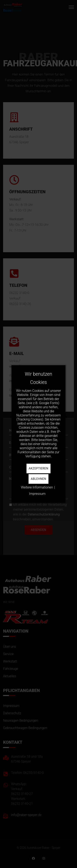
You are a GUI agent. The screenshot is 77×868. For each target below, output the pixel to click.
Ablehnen (38, 479)
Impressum (37, 494)
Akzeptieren (38, 468)
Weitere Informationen (37, 487)
